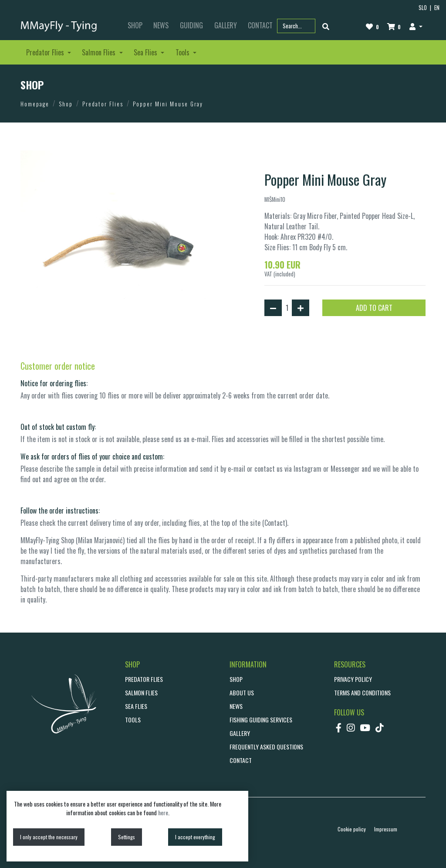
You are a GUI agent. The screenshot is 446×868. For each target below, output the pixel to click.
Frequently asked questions (266, 747)
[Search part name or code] (296, 26)
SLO (423, 8)
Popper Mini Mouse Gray (168, 104)
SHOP (135, 25)
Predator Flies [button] (46, 52)
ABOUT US (242, 693)
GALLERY (226, 25)
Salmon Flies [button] (100, 52)
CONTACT (241, 760)
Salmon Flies (141, 693)
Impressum (386, 829)
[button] (416, 26)
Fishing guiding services (261, 720)
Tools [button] (183, 52)
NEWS (161, 25)
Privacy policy (353, 679)
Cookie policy (352, 829)
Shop (66, 104)
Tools (133, 720)
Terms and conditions (362, 693)
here (163, 812)
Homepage (35, 104)
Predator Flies (103, 104)
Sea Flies (136, 706)
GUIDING (191, 25)
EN (437, 8)
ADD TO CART (374, 308)
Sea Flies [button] (146, 52)
